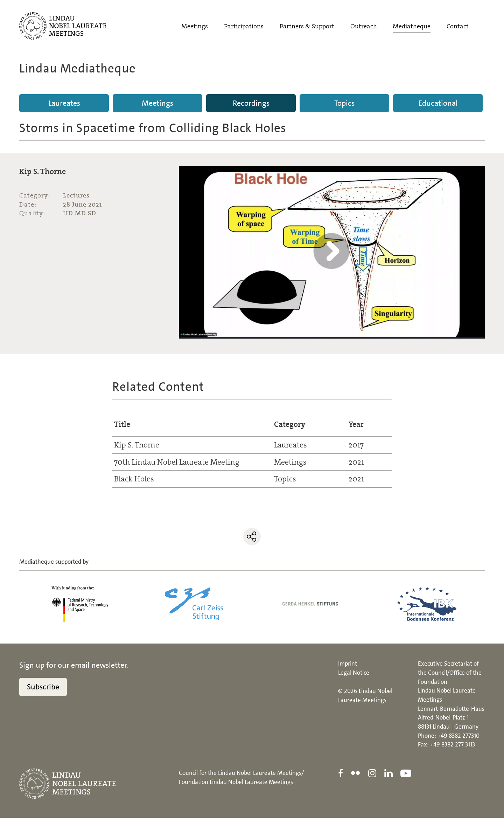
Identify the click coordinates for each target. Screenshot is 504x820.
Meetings (195, 27)
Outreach (364, 27)
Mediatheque (412, 27)
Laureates (64, 103)
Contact (458, 27)
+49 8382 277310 (458, 738)
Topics (344, 103)
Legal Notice (354, 675)
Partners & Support (307, 27)
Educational (438, 103)
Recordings (251, 103)
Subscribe (43, 689)
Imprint (348, 666)
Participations (244, 27)
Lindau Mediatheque (78, 68)
